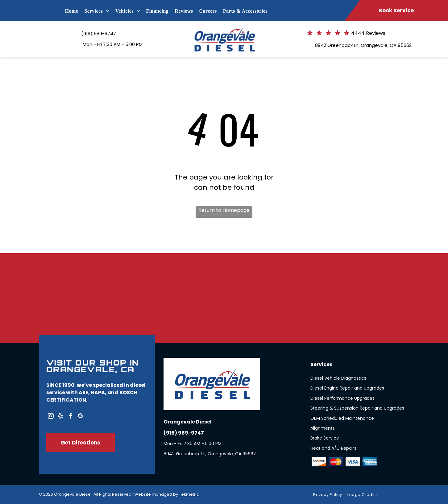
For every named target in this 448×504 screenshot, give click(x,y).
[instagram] (51, 417)
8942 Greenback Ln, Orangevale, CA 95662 (363, 45)
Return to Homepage (224, 210)
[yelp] (60, 417)
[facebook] (70, 417)
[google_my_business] (80, 417)
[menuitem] (75, 11)
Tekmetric (189, 494)
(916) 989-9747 (99, 33)
